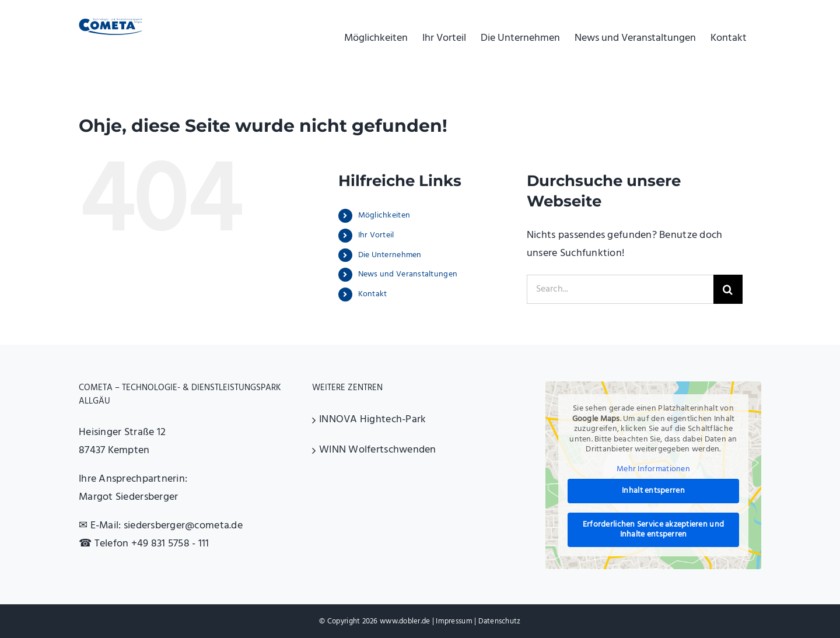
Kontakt (373, 294)
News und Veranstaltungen (408, 274)
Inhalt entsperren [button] (653, 491)
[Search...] (620, 289)
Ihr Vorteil (376, 235)
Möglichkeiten (384, 215)
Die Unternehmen (390, 255)
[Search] (728, 289)
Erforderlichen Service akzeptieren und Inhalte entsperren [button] (653, 530)
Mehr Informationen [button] (653, 469)
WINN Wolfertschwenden (378, 450)
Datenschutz (500, 621)
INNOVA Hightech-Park (372, 420)
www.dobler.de (405, 621)
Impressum (454, 621)
